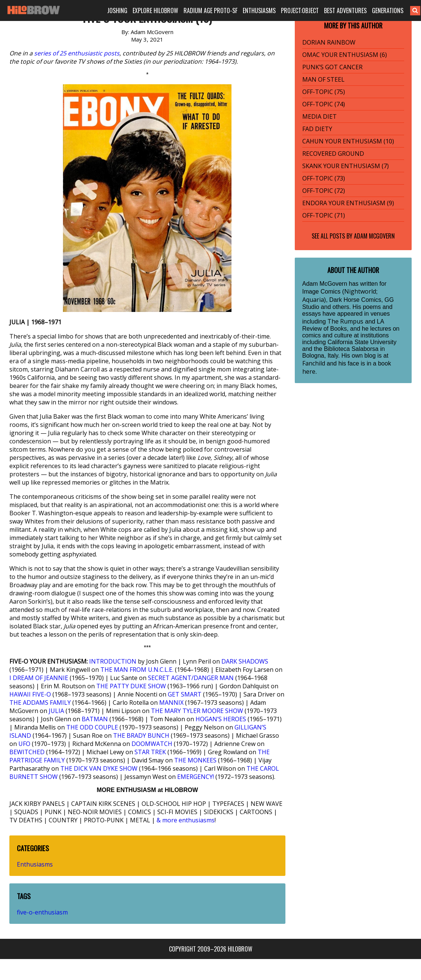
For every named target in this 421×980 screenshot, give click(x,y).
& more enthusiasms (186, 820)
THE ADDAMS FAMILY (40, 703)
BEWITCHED (27, 752)
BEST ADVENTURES (345, 10)
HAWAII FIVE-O (30, 694)
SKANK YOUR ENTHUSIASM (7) (346, 166)
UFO (24, 744)
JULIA (56, 711)
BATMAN (95, 719)
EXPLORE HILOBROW (155, 10)
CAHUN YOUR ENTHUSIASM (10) (348, 141)
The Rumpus (345, 321)
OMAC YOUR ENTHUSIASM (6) (345, 55)
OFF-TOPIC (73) (324, 178)
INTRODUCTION (113, 661)
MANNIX (171, 703)
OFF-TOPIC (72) (324, 191)
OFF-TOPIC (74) (324, 104)
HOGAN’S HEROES (221, 719)
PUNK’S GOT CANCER (332, 67)
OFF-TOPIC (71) (324, 215)
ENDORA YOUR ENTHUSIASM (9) (348, 203)
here (309, 371)
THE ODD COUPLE (92, 727)
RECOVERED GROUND (333, 154)
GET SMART (185, 694)
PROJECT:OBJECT (300, 10)
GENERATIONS (388, 10)
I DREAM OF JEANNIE (39, 678)
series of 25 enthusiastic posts (77, 53)
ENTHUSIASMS (259, 10)
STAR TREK (150, 752)
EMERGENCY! (196, 777)
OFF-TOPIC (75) (324, 92)
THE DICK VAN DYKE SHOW (99, 768)
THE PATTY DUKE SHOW (131, 686)
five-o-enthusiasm (42, 912)
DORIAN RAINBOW (329, 42)
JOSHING (117, 10)
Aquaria (313, 300)
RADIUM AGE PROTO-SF (210, 10)
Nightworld (360, 291)
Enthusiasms (35, 864)
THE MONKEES (195, 760)
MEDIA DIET (319, 116)
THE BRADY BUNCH (141, 735)
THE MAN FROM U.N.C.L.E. (137, 670)
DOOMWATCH (152, 744)
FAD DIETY (317, 129)
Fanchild (314, 363)
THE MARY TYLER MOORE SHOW (197, 711)
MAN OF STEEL (323, 79)
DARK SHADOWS (245, 661)
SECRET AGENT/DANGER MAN (191, 678)
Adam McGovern (374, 236)
